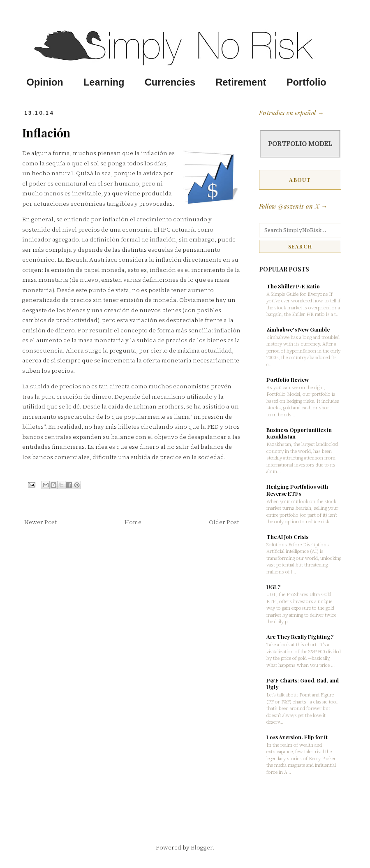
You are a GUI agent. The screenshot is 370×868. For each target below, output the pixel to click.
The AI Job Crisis (287, 537)
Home (133, 522)
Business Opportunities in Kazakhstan (299, 433)
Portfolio (306, 82)
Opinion (45, 82)
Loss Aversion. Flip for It (297, 737)
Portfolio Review (288, 379)
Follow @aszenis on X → (293, 206)
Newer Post (40, 522)
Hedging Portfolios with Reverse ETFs (297, 490)
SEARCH (300, 246)
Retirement (241, 82)
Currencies (170, 82)
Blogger (202, 847)
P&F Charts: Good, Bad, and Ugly (303, 684)
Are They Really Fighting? (300, 637)
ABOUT (300, 180)
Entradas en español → (291, 113)
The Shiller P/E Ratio (293, 286)
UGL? (273, 587)
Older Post (224, 522)
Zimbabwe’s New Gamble (298, 329)
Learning (104, 82)
